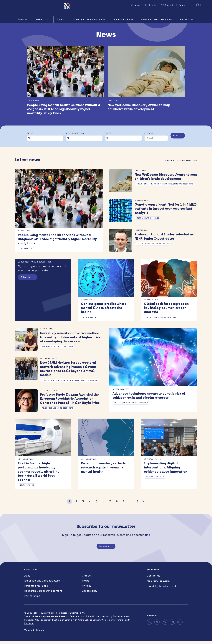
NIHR (94, 619)
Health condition (75, 133)
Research (43, 20)
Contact (167, 5)
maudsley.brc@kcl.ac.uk (162, 589)
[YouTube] (180, 625)
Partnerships (187, 19)
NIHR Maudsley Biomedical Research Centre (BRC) (38, 8)
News (135, 5)
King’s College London (89, 622)
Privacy (87, 588)
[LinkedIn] (149, 625)
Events (150, 5)
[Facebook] (172, 625)
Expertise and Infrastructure (90, 20)
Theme (30, 133)
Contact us (153, 578)
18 (137, 504)
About (23, 20)
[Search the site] (188, 5)
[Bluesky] (165, 625)
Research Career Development (158, 19)
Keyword (148, 133)
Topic (108, 133)
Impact (61, 19)
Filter (178, 139)
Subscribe (29, 278)
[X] (157, 625)
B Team (40, 632)
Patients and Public (124, 19)
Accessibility (90, 593)
